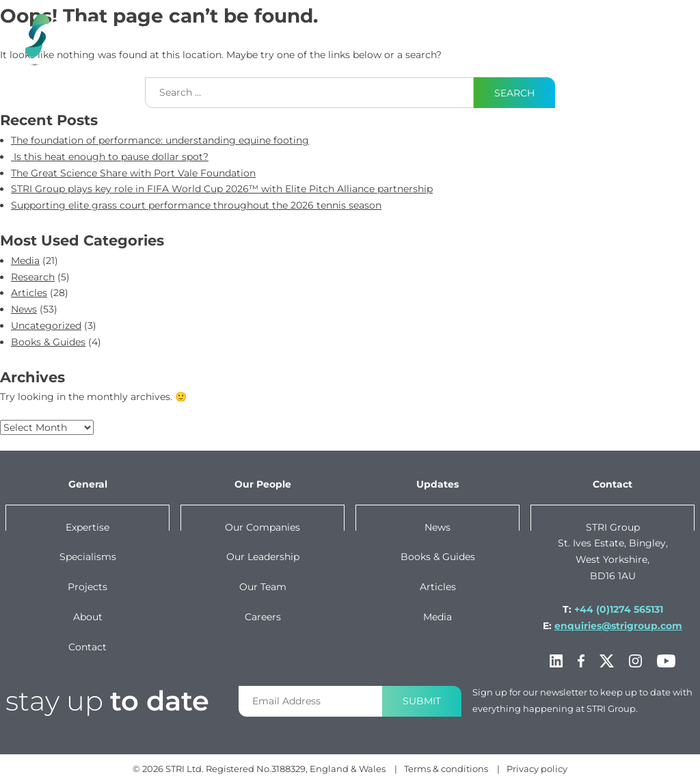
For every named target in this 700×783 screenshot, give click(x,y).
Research (33, 277)
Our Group (469, 38)
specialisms (234, 29)
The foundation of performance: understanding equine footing (160, 140)
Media (25, 261)
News (24, 309)
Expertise (138, 29)
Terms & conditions (446, 769)
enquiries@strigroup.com (618, 626)
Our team (263, 587)
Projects (87, 587)
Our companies (262, 527)
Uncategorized (46, 326)
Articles (29, 293)
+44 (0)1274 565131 (619, 609)
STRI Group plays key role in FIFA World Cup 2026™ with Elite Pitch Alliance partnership (222, 189)
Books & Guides (48, 342)
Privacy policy (537, 769)
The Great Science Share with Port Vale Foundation (133, 173)
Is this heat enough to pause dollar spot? (110, 157)
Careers (263, 617)
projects (330, 29)
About (529, 29)
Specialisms (88, 557)
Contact (608, 29)
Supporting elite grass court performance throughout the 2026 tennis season (196, 205)
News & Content (403, 38)
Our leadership (263, 557)
